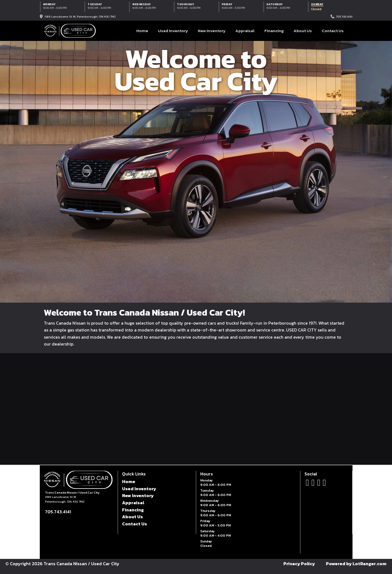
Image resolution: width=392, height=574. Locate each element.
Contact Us (333, 31)
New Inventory (212, 31)
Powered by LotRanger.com (356, 564)
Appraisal (245, 31)
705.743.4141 (344, 16)
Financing (274, 31)
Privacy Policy (299, 564)
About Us (303, 31)
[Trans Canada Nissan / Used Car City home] (70, 31)
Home (142, 31)
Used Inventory (173, 31)
